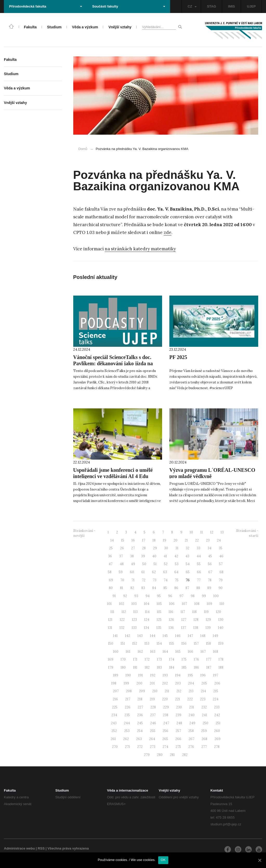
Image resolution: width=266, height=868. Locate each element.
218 (140, 699)
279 (147, 755)
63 (165, 572)
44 (199, 556)
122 (122, 620)
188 (221, 667)
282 (185, 755)
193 (165, 675)
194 (178, 675)
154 (159, 644)
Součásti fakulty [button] (129, 6)
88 (198, 588)
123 (134, 620)
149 (215, 636)
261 (113, 739)
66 (199, 572)
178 (221, 659)
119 (206, 612)
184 (172, 667)
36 (110, 556)
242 (217, 715)
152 (135, 644)
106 (172, 604)
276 (191, 747)
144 (153, 636)
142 (128, 636)
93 (136, 596)
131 (110, 628)
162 (140, 652)
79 (221, 580)
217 (128, 699)
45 (210, 556)
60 (132, 572)
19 (165, 540)
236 (140, 715)
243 (114, 723)
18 (154, 540)
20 (175, 540)
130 (221, 620)
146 (178, 636)
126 (171, 620)
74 (166, 580)
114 (147, 612)
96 (170, 596)
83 (143, 588)
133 (134, 628)
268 (204, 739)
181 (135, 667)
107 (184, 604)
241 (204, 715)
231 (192, 707)
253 (127, 731)
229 (166, 707)
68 (221, 572)
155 (172, 644)
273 (153, 747)
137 (184, 628)
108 (197, 604)
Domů (83, 149)
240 (192, 715)
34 (210, 548)
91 (114, 596)
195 (190, 675)
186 (196, 667)
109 (210, 604)
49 (133, 564)
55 (199, 564)
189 (116, 675)
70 (122, 580)
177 (209, 659)
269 (218, 739)
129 (208, 620)
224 (216, 699)
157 (196, 644)
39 (143, 556)
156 (184, 644)
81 (122, 588)
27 (133, 548)
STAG (212, 6)
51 (155, 564)
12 (212, 532)
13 (222, 532)
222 (190, 699)
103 (134, 604)
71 (133, 580)
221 (178, 699)
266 (178, 739)
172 (147, 659)
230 (179, 707)
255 (153, 731)
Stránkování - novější (84, 533)
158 (208, 644)
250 (205, 723)
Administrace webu (19, 848)
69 (111, 580)
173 (159, 659)
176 (196, 659)
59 (121, 572)
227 (140, 707)
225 (115, 707)
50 (144, 564)
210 (155, 691)
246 (153, 723)
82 (132, 588)
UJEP (251, 6)
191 (141, 675)
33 (198, 548)
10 (191, 532)
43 (187, 556)
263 (139, 739)
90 (221, 588)
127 (184, 620)
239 (178, 715)
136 (171, 628)
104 (147, 604)
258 (191, 731)
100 (216, 596)
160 (116, 652)
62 (154, 572)
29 (155, 548)
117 (183, 612)
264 (152, 739)
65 (188, 572)
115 (159, 612)
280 (160, 755)
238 (166, 715)
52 (166, 564)
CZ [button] (192, 6)
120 (218, 612)
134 (147, 628)
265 (165, 739)
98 (193, 596)
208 (129, 691)
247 (166, 723)
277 (204, 747)
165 (178, 652)
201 (152, 683)
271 (127, 747)
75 (177, 580)
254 (140, 731)
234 (114, 715)
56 (210, 564)
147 (190, 636)
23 (208, 540)
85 (165, 588)
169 (111, 659)
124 (147, 620)
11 (202, 532)
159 (221, 644)
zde (168, 232)
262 (126, 739)
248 (179, 723)
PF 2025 (178, 357)
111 (112, 612)
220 (165, 699)
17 (144, 540)
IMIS (232, 6)
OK (163, 860)
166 (191, 652)
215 (216, 691)
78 (210, 580)
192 (153, 675)
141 (115, 636)
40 (154, 556)
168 (216, 652)
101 (109, 604)
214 (203, 691)
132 (122, 628)
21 (186, 540)
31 (177, 548)
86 (176, 588)
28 (144, 548)
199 (126, 683)
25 (111, 548)
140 (221, 628)
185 (184, 667)
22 (197, 540)
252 (114, 731)
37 (121, 556)
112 (124, 612)
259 (204, 731)
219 (152, 699)
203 (178, 683)
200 (139, 683)
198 (114, 683)
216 (115, 699)
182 (147, 667)
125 (159, 620)
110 (222, 604)
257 (178, 731)
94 (148, 596)
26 (122, 548)
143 (140, 636)
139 (208, 628)
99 (204, 596)
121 (110, 620)
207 (116, 691)
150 (111, 644)
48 (122, 564)
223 (203, 699)
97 (181, 596)
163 (153, 652)
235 (127, 715)
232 (204, 707)
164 (165, 652)
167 (203, 652)
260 (217, 731)
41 (165, 556)
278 (217, 747)
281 (172, 755)
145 (165, 636)
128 (196, 620)
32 (188, 548)
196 (203, 675)
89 (209, 588)
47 (111, 564)
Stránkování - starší (247, 533)
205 (204, 683)
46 (221, 556)
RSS (41, 848)
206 (217, 683)
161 (128, 652)
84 (154, 588)
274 (165, 747)
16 (133, 540)
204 (191, 683)
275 (178, 747)
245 (140, 723)
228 (153, 707)
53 (177, 564)
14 (112, 540)
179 (111, 667)
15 (123, 540)
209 (142, 691)
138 (196, 628)
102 (122, 604)
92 (125, 596)
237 (153, 715)
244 (127, 723)
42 (176, 556)
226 (128, 707)
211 (167, 691)
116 (171, 612)
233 (217, 707)
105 (159, 604)
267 (191, 739)
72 (144, 580)
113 (135, 612)
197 (216, 675)
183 (159, 667)
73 (155, 580)
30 (166, 548)
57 (221, 564)
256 (165, 731)
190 (128, 675)
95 (159, 596)
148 (203, 636)
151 (123, 644)
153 (147, 644)
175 (184, 659)
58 (110, 572)
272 (140, 747)
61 (143, 572)
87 (187, 588)
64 (176, 572)
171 (135, 659)
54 (188, 564)
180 (123, 667)
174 (172, 659)
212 (179, 691)
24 (219, 540)
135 (159, 628)
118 (194, 612)
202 (165, 683)
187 (209, 667)
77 (199, 580)
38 (132, 556)
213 (191, 691)
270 (115, 747)
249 (192, 723)
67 (210, 572)
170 (123, 659)
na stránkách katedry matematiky (140, 249)
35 (221, 548)
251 (218, 723)
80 (111, 588)
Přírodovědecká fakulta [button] (46, 6)
